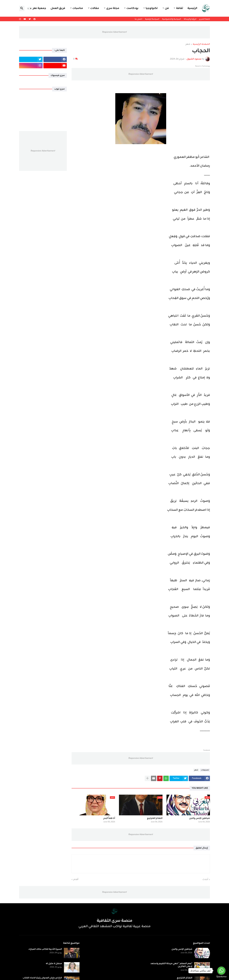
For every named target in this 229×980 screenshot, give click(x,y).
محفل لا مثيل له (54, 964)
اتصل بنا (138, 19)
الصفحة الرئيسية (201, 44)
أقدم (76, 880)
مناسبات (78, 8)
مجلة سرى (113, 8)
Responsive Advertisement (114, 32)
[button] (30, 8)
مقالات (95, 8)
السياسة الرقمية (152, 19)
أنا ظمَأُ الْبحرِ (109, 818)
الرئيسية (192, 8)
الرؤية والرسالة (190, 19)
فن (167, 8)
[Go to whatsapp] (221, 971)
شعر (188, 44)
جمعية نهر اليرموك (34, 8)
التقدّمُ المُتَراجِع (155, 818)
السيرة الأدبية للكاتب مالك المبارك (45, 949)
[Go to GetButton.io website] (221, 977)
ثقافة (179, 8)
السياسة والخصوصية (171, 19)
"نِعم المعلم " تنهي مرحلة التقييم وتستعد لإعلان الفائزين (171, 965)
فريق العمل (58, 8)
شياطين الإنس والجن (200, 818)
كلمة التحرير (205, 19)
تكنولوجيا (152, 8)
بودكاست (132, 8)
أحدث (205, 880)
